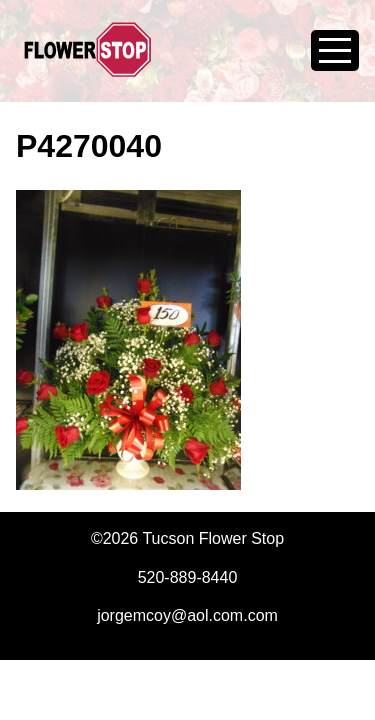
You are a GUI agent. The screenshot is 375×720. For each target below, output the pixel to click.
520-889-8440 (188, 577)
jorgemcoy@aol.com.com (187, 615)
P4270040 (89, 146)
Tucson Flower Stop (88, 62)
